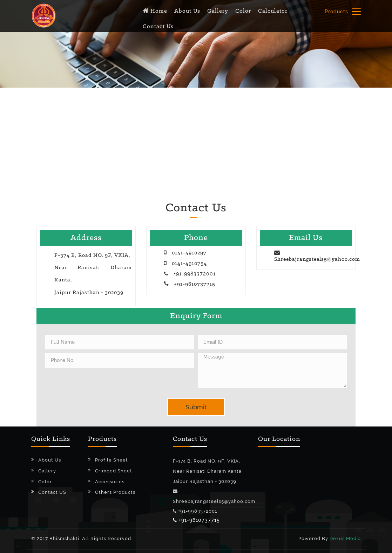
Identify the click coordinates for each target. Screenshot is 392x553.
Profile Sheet (111, 460)
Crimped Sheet (114, 471)
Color (45, 482)
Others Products (115, 492)
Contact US (52, 492)
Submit (196, 407)
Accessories (110, 482)
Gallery (47, 471)
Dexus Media (345, 538)
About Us (50, 460)
